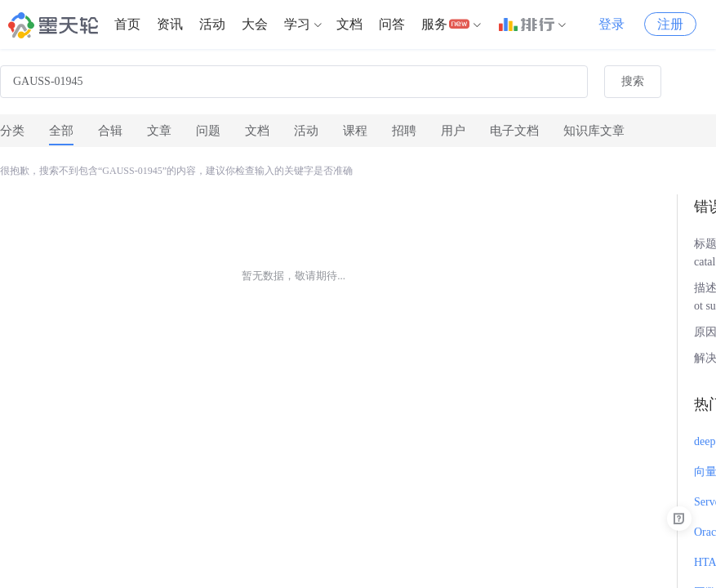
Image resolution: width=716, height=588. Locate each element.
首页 (127, 24)
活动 (212, 24)
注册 (670, 24)
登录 (611, 24)
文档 (349, 24)
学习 (297, 24)
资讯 (170, 24)
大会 (255, 24)
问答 (392, 24)
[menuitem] (127, 24)
